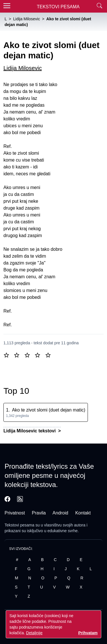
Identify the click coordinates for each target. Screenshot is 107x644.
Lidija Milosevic (23, 68)
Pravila (39, 513)
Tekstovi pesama (19, 525)
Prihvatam (88, 633)
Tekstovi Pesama (58, 7)
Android (60, 513)
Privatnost (15, 513)
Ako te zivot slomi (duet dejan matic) (49, 410)
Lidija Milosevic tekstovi (30, 431)
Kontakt (83, 513)
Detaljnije (34, 633)
